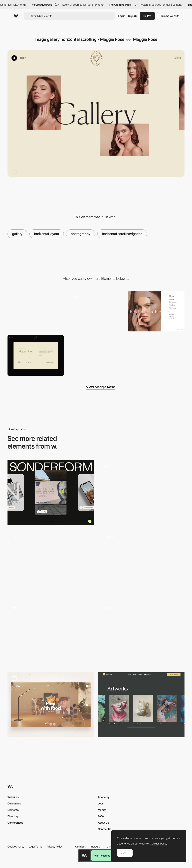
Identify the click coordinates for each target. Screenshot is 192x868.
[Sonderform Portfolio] (51, 492)
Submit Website (170, 16)
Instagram (96, 846)
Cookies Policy (16, 846)
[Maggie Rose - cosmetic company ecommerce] (96, 311)
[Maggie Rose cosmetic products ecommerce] (36, 311)
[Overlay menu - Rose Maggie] (156, 311)
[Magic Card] (141, 634)
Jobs (101, 803)
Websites (13, 797)
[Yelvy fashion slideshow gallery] (141, 491)
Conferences (15, 823)
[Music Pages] (141, 563)
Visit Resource (102, 856)
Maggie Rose (145, 39)
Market (102, 810)
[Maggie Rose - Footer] (36, 355)
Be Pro (147, 16)
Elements (13, 810)
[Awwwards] (17, 16)
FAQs (101, 816)
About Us (103, 823)
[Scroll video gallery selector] (51, 632)
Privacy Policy (55, 846)
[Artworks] (141, 705)
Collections (14, 803)
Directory (13, 816)
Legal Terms (36, 846)
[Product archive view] (51, 563)
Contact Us (105, 829)
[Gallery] (51, 705)
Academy (104, 797)
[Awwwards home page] (85, 856)
